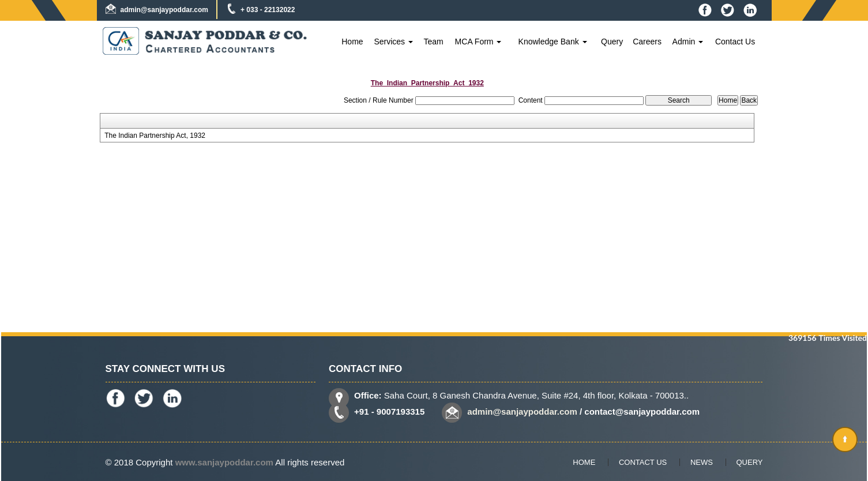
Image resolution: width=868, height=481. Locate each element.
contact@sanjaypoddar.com (642, 412)
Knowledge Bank (553, 42)
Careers (647, 42)
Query (612, 42)
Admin (688, 42)
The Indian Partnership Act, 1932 (155, 136)
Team (433, 42)
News (702, 462)
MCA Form (478, 42)
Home (352, 42)
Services (393, 42)
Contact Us (735, 42)
